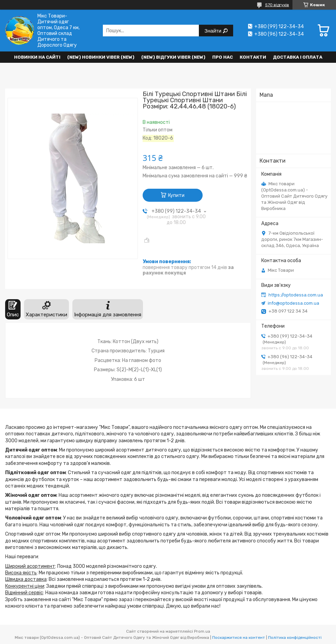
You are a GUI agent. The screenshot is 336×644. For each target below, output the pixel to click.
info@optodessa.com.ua (293, 303)
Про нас (223, 57)
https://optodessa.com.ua (296, 295)
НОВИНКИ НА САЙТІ (37, 57)
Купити (176, 195)
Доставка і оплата (298, 57)
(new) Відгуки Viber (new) (173, 57)
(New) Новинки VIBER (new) (101, 57)
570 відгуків (277, 5)
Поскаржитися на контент (239, 637)
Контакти (253, 57)
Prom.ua (202, 631)
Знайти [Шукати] (213, 31)
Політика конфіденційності (295, 637)
